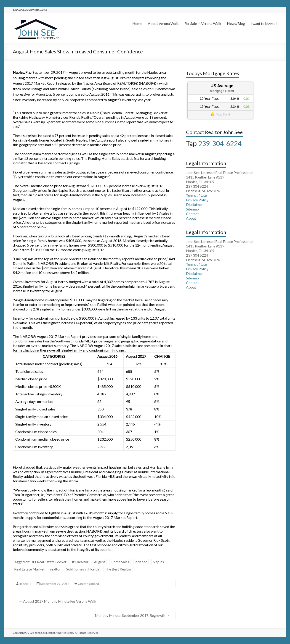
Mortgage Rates (222, 91)
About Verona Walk (163, 23)
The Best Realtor (118, 569)
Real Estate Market (29, 569)
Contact (192, 214)
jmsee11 (25, 584)
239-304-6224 (220, 143)
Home (137, 23)
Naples (158, 562)
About (191, 218)
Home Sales (120, 562)
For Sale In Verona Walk (203, 23)
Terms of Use (196, 195)
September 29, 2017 (55, 584)
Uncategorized (88, 584)
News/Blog (236, 23)
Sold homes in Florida (83, 569)
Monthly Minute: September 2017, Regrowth (132, 615)
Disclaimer (194, 204)
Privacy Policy (197, 200)
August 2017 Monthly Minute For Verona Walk (57, 601)
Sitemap (192, 209)
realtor (55, 569)
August (100, 562)
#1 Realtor (80, 562)
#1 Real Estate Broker (49, 562)
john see (141, 562)
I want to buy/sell (264, 23)
